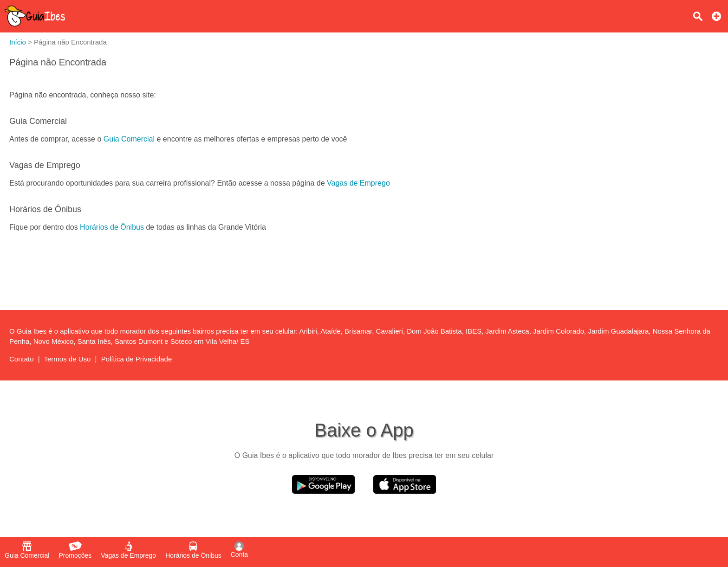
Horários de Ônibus (112, 227)
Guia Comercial (129, 139)
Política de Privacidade (137, 359)
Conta (239, 550)
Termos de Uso (68, 359)
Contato (22, 359)
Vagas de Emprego (358, 183)
